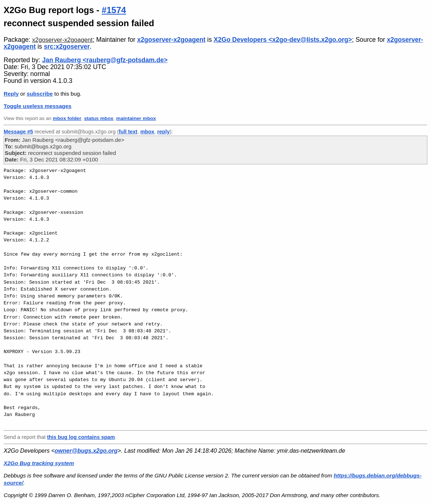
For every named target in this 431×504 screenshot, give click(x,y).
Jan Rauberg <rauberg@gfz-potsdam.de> (105, 60)
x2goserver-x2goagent (62, 40)
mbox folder (67, 118)
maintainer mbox (136, 118)
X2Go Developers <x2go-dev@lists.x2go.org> (283, 40)
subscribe (40, 94)
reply (163, 132)
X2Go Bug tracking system (39, 463)
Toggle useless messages (37, 106)
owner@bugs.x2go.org (86, 451)
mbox (147, 132)
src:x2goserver (67, 47)
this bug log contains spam (81, 437)
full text (128, 132)
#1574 (114, 10)
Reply (11, 94)
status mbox (99, 118)
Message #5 (18, 132)
